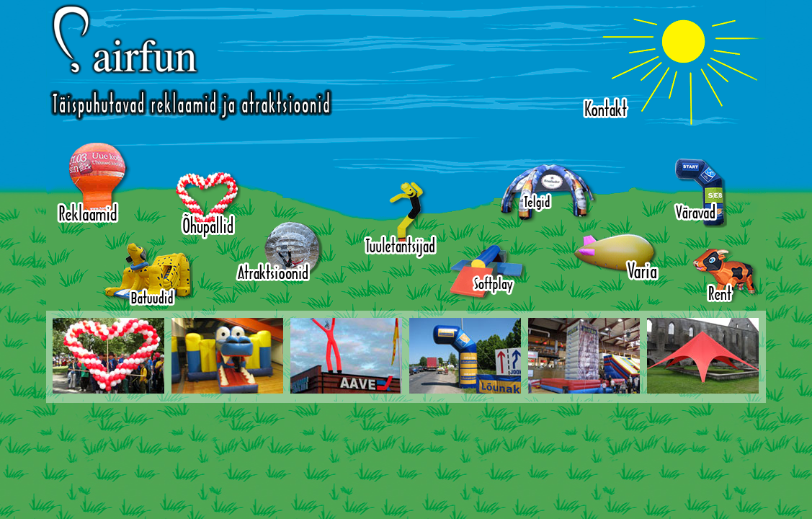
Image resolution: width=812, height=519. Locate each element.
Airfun (191, 62)
